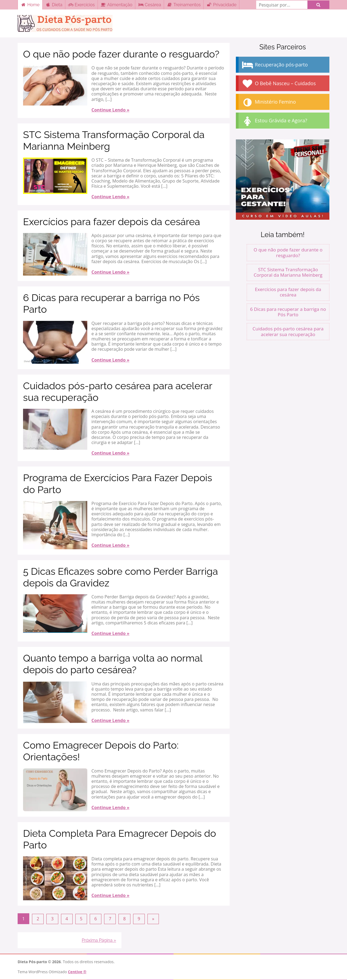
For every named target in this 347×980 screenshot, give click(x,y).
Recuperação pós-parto (274, 65)
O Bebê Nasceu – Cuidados (279, 84)
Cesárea (150, 5)
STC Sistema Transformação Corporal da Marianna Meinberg (114, 140)
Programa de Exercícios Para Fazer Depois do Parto (118, 483)
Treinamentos (184, 5)
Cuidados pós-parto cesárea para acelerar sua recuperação (118, 392)
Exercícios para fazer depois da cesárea (112, 222)
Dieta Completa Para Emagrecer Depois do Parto (120, 839)
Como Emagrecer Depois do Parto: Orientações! (101, 751)
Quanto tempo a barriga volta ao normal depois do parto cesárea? (113, 664)
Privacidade (221, 5)
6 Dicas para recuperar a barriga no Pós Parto (111, 303)
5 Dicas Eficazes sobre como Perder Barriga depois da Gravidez (121, 577)
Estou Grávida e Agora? (274, 121)
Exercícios (81, 5)
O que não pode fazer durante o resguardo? (121, 54)
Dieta (54, 5)
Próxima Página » (99, 940)
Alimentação (117, 5)
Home (30, 5)
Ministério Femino (269, 102)
